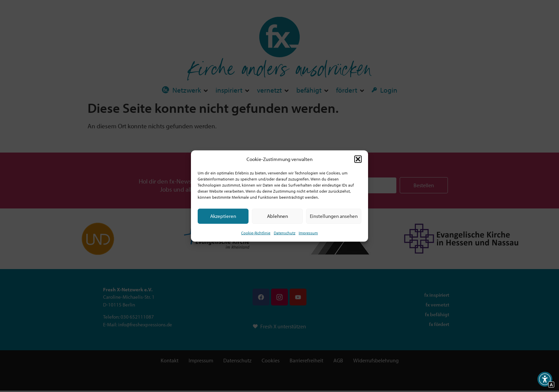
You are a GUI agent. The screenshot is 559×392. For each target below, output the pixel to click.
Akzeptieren (223, 216)
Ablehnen (277, 216)
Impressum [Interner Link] (308, 233)
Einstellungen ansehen (334, 216)
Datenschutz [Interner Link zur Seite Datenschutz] (285, 233)
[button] (358, 159)
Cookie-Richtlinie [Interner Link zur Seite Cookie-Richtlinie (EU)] (256, 233)
